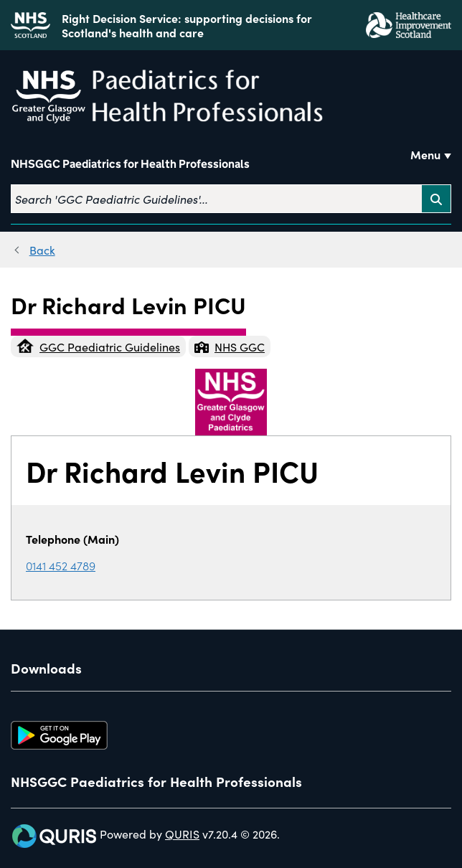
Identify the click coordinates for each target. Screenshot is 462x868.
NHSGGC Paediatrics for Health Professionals (130, 164)
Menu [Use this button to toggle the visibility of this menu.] (425, 154)
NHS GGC (230, 346)
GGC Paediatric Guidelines (98, 346)
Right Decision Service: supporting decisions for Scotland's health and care (187, 25)
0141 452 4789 (61, 565)
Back (42, 250)
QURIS (182, 834)
